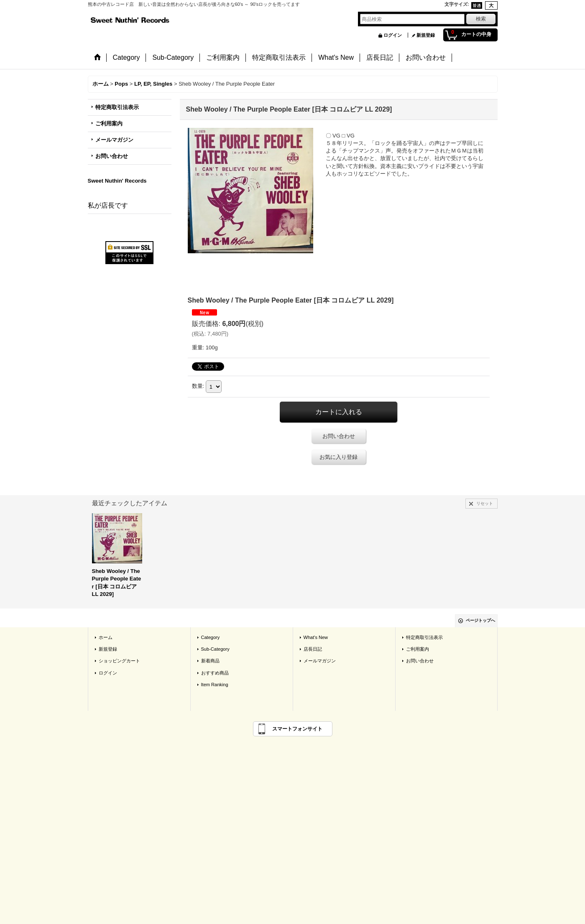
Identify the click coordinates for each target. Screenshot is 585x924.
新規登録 (426, 35)
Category (211, 637)
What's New (316, 637)
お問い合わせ (112, 156)
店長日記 (313, 649)
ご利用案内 (109, 123)
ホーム (106, 637)
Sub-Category (215, 649)
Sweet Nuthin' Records (117, 181)
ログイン (393, 35)
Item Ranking (215, 685)
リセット (485, 503)
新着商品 (210, 661)
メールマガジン (114, 140)
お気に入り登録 (338, 457)
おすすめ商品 (215, 673)
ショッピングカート (119, 661)
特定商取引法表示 (117, 107)
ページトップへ (480, 620)
